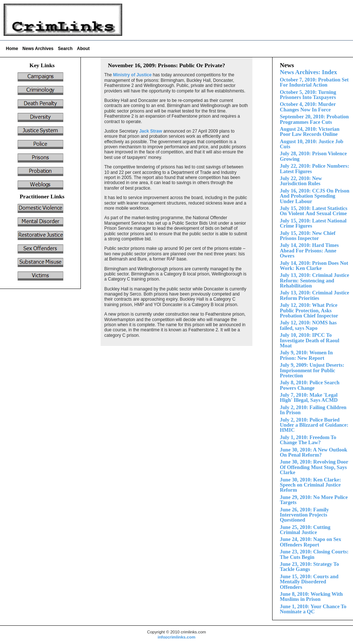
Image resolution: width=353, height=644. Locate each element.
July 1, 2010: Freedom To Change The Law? (308, 440)
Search (65, 49)
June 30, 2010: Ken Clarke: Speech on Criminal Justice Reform (310, 485)
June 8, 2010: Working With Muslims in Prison (311, 597)
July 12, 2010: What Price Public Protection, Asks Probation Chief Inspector (309, 310)
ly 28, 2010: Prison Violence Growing (313, 156)
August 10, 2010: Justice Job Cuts (312, 144)
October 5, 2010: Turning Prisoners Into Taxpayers (308, 95)
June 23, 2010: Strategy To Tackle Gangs (309, 567)
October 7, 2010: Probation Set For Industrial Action (314, 82)
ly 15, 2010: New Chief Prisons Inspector (308, 236)
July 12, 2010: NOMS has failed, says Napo (308, 325)
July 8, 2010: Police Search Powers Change (310, 385)
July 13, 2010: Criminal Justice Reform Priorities (314, 295)
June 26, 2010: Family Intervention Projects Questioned (304, 515)
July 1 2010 (309, 250)
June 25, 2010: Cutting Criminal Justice (305, 530)
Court (309, 582)
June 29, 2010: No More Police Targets (314, 500)
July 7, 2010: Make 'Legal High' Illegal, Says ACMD (309, 397)
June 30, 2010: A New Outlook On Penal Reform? (313, 452)
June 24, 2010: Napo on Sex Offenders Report (311, 542)
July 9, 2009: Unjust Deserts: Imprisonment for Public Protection (312, 370)
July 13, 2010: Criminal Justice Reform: (314, 280)
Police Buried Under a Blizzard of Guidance (314, 425)
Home (12, 49)
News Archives (38, 49)
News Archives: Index (308, 72)
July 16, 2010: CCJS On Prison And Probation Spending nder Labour (315, 196)
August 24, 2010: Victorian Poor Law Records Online (310, 132)
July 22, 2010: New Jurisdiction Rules (301, 181)
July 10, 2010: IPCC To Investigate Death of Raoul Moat (309, 340)
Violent (314, 211)
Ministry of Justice (132, 75)
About (83, 49)
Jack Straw (151, 131)
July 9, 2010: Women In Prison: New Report (306, 355)
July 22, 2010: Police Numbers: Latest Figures (314, 168)
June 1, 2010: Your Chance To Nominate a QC (313, 609)
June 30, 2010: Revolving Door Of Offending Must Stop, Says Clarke (314, 467)
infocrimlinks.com (176, 637)
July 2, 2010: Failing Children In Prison (313, 410)
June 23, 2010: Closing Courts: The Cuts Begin (314, 554)
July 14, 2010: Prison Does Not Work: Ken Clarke (314, 266)
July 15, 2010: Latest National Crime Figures (313, 223)
